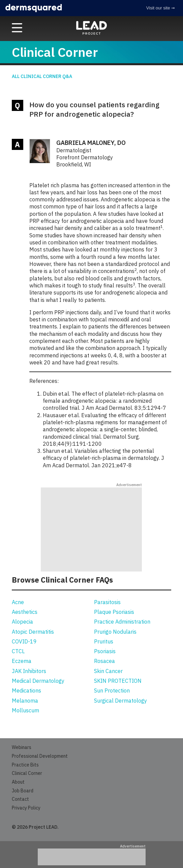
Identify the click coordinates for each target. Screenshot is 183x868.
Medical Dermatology (38, 681)
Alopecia (22, 622)
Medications (26, 691)
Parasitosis (107, 602)
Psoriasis (105, 651)
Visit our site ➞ (161, 8)
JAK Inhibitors (29, 671)
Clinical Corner (27, 773)
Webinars (22, 747)
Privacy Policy (26, 808)
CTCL (18, 651)
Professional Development (40, 756)
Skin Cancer (108, 671)
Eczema (22, 661)
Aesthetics (25, 612)
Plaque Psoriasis (114, 612)
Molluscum (25, 710)
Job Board (23, 791)
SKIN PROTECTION (118, 681)
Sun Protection (112, 691)
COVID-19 (24, 641)
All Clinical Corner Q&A (42, 76)
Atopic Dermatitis (33, 632)
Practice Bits (25, 765)
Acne (18, 602)
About (18, 782)
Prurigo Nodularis (115, 632)
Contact (20, 799)
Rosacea (104, 661)
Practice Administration (122, 622)
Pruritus (104, 641)
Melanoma (25, 701)
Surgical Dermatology (120, 701)
